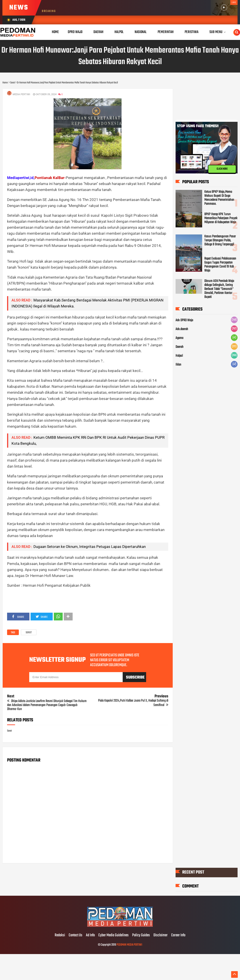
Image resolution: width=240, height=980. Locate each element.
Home (55, 32)
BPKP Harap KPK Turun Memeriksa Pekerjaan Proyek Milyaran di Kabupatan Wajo (221, 218)
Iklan (178, 365)
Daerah (180, 347)
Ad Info (90, 935)
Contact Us (75, 935)
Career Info (178, 935)
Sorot (29, 633)
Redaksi (60, 935)
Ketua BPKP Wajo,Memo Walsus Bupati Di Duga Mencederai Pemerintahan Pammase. (219, 198)
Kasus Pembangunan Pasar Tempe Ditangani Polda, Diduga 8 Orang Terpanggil (220, 240)
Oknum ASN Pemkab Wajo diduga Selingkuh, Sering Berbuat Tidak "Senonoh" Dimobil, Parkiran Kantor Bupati (219, 289)
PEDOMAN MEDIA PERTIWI (129, 945)
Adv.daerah (182, 329)
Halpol (179, 356)
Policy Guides (141, 935)
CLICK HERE (222, 169)
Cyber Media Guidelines (113, 935)
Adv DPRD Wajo (184, 320)
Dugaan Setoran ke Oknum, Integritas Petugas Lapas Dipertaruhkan (90, 547)
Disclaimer (161, 935)
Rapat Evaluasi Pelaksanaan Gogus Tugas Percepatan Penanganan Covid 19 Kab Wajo (220, 265)
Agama (179, 338)
